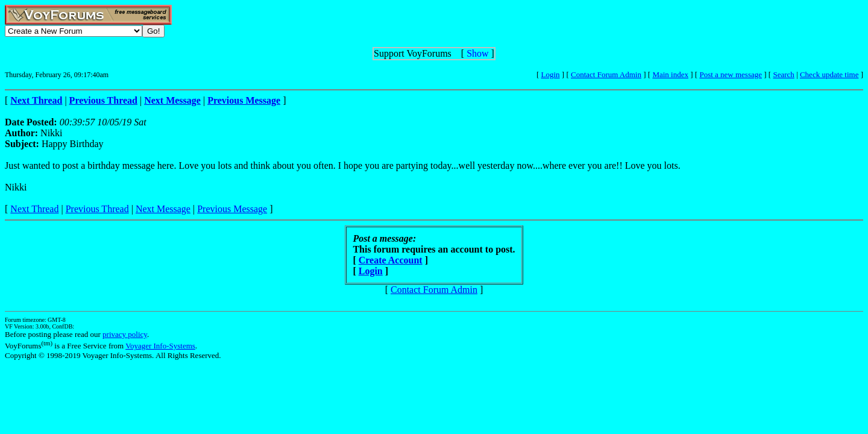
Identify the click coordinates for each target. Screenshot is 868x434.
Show (477, 53)
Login (551, 74)
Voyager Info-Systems (160, 346)
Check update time (829, 74)
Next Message (163, 209)
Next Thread (34, 209)
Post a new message (731, 74)
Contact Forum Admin (606, 74)
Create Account (391, 260)
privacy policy (125, 334)
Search (783, 74)
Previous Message (232, 209)
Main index (670, 74)
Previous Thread (97, 209)
